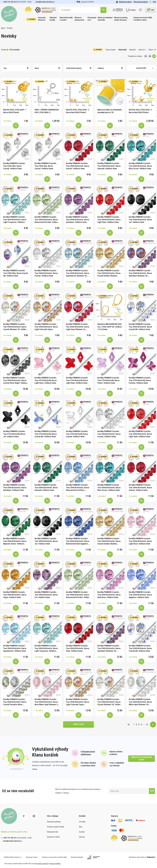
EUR (154, 2)
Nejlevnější (123, 50)
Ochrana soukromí (42, 864)
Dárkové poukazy (124, 2)
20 (146, 56)
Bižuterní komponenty (79, 19)
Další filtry (141, 68)
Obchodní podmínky (54, 822)
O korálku (82, 822)
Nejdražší (133, 50)
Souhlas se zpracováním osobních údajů (54, 857)
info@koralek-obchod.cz (45, 2)
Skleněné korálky (53, 19)
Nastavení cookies (53, 837)
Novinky (31, 19)
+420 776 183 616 (10, 2)
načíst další (78, 724)
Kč (150, 2)
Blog (81, 827)
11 (147, 724)
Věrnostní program (141, 2)
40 (150, 56)
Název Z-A (152, 50)
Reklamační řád (52, 832)
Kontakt (82, 832)
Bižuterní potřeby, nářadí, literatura (121, 19)
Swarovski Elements (42, 19)
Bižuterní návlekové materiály (105, 19)
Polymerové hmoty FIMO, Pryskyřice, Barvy (143, 19)
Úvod (3, 28)
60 (154, 56)
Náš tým (82, 837)
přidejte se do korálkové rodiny (142, 759)
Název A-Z (142, 50)
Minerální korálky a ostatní (66, 19)
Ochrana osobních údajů (55, 827)
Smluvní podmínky (55, 864)
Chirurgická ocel (92, 19)
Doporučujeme (111, 50)
